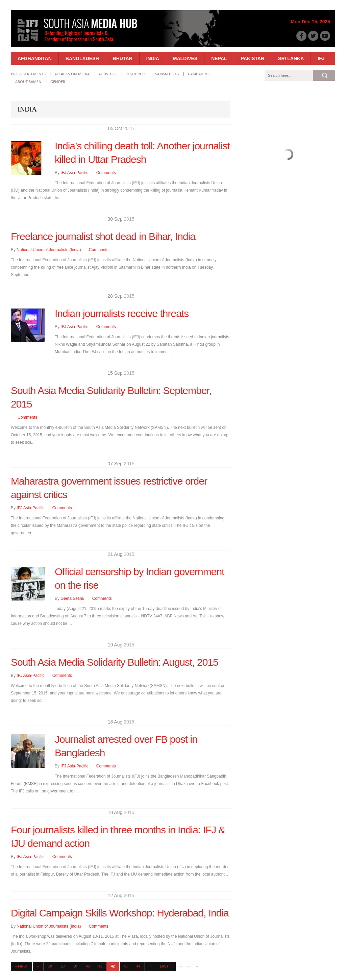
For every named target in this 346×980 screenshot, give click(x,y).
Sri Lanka (291, 58)
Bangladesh (82, 58)
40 (88, 966)
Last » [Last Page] (165, 966)
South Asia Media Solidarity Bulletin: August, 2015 (115, 662)
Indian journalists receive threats (122, 313)
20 (63, 966)
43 (126, 966)
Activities (107, 74)
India (153, 58)
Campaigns (199, 74)
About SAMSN (28, 82)
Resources (136, 74)
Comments (106, 173)
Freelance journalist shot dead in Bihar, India (103, 236)
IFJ (321, 58)
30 (75, 966)
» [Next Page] (150, 966)
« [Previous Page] (38, 966)
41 (100, 966)
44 (138, 966)
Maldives (185, 58)
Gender (58, 82)
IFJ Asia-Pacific (74, 173)
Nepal (219, 58)
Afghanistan (35, 58)
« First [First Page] (21, 966)
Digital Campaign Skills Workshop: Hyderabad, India (120, 913)
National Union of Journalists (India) (49, 250)
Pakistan (253, 58)
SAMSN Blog (167, 74)
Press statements (28, 74)
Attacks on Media (72, 74)
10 (50, 966)
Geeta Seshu (72, 598)
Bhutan (123, 58)
